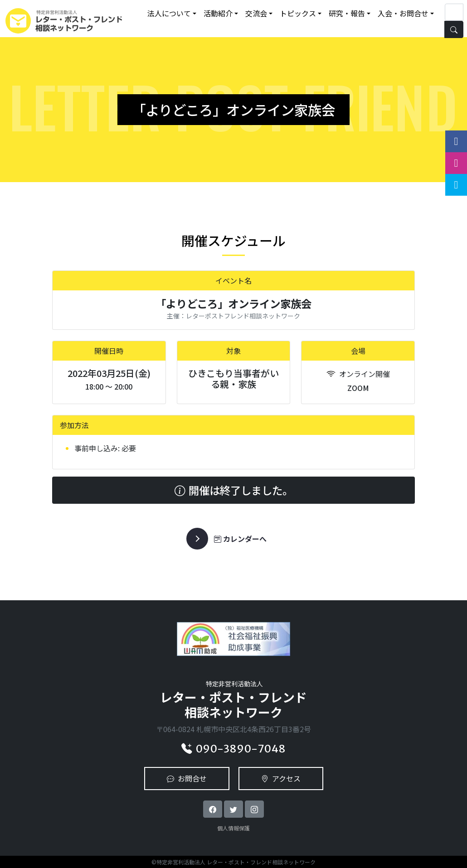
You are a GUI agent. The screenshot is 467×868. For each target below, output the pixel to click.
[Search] (454, 12)
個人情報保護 (233, 828)
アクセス (281, 778)
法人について (169, 13)
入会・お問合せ (403, 13)
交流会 (256, 13)
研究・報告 (347, 13)
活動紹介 (218, 13)
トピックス (298, 13)
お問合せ (187, 778)
